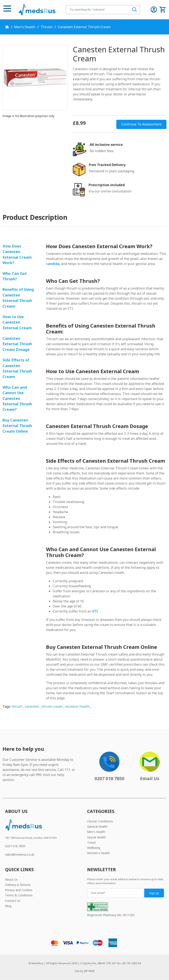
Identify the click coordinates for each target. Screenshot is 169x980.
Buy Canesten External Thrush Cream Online (17, 426)
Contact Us (13, 901)
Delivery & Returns (18, 885)
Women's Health (98, 853)
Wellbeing (94, 848)
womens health (77, 706)
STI (95, 611)
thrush (17, 706)
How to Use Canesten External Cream (17, 322)
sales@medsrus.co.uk (20, 854)
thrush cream (52, 706)
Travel (91, 842)
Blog (8, 906)
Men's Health (25, 27)
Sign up (154, 893)
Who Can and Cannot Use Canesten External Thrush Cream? (17, 398)
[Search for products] (98, 10)
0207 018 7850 (15, 846)
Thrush (47, 27)
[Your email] (116, 893)
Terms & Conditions (19, 895)
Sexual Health (96, 837)
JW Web (89, 971)
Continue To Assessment (141, 124)
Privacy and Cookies (19, 890)
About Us (11, 879)
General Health (97, 827)
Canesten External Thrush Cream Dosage (17, 344)
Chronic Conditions (100, 821)
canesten (32, 706)
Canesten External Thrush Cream (84, 27)
